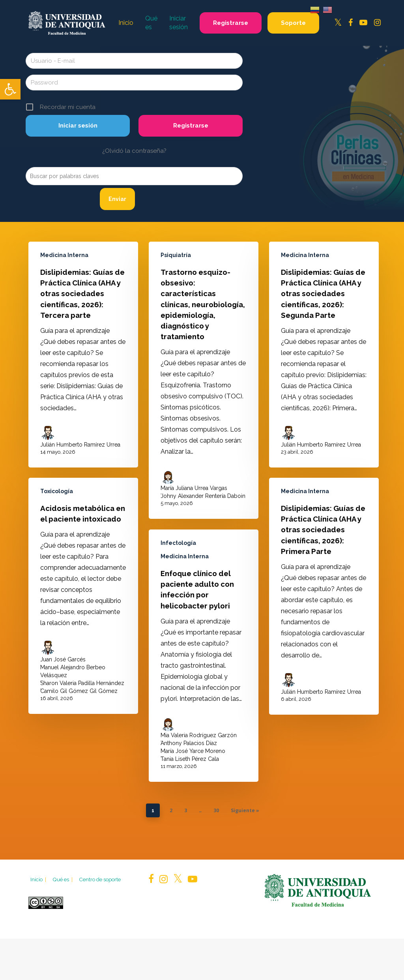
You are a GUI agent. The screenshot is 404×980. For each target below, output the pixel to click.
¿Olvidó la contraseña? (134, 151)
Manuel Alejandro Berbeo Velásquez (73, 676)
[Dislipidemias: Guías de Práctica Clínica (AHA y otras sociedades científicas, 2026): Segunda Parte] (324, 355)
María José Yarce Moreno (193, 767)
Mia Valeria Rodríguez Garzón (199, 751)
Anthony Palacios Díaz (189, 759)
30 (216, 810)
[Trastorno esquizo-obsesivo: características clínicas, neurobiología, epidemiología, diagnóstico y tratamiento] (204, 380)
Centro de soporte (100, 879)
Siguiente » (245, 810)
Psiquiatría (176, 255)
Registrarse (191, 126)
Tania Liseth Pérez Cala (190, 775)
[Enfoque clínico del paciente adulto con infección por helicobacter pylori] (204, 671)
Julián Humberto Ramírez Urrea (80, 445)
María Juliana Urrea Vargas (194, 488)
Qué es (63, 879)
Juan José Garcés (63, 664)
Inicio (39, 879)
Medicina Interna (64, 255)
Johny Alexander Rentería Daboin (203, 496)
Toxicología (57, 495)
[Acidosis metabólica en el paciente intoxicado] (83, 600)
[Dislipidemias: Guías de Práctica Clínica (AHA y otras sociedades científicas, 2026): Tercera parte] (83, 355)
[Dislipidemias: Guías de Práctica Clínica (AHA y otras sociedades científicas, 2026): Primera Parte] (324, 624)
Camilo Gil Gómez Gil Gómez (79, 695)
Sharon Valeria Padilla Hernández (82, 687)
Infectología (178, 559)
